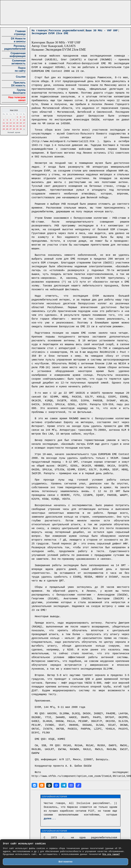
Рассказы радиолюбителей (66, 31)
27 (11, 129)
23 (21, 126)
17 (24, 123)
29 (17, 129)
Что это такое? (111, 854)
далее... (50, 819)
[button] (34, 785)
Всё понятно (65, 862)
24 (24, 126)
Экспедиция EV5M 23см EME (50, 34)
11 (4, 123)
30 (21, 129)
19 (7, 126)
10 (24, 120)
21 (14, 126)
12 (7, 123)
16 (21, 123)
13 (11, 123)
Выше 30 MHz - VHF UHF (102, 31)
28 (14, 129)
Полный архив (14, 133)
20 (11, 126)
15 (17, 123)
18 (4, 126)
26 (7, 129)
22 (17, 126)
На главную (39, 31)
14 (14, 123)
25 (4, 129)
